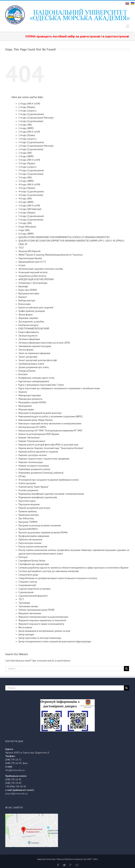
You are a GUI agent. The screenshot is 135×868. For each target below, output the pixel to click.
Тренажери (24, 603)
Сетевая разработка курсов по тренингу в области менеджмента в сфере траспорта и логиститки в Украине (73, 568)
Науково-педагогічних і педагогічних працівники (44, 459)
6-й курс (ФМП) (26, 234)
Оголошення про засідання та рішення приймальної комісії (49, 480)
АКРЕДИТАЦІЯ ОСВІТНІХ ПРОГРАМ (36, 279)
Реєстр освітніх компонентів (33, 547)
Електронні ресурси (28, 325)
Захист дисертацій (28, 357)
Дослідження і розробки (31, 322)
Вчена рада (25, 304)
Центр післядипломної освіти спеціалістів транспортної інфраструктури (55, 642)
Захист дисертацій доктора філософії (38, 360)
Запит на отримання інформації (34, 353)
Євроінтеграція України (30, 258)
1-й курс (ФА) (25, 125)
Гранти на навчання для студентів (36, 308)
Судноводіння (26, 592)
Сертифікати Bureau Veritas (32, 561)
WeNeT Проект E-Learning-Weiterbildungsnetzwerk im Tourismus (51, 255)
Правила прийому (28, 511)
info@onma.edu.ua (15, 770)
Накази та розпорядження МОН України (39, 434)
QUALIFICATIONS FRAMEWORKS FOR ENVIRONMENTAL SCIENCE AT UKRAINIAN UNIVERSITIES (64, 237)
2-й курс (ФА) (25, 153)
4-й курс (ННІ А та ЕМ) (29, 184)
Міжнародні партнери (30, 395)
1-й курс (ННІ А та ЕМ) (29, 104)
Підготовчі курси (27, 501)
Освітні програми (27, 483)
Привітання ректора (29, 515)
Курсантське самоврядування (34, 381)
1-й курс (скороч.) (28, 111)
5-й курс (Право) (27, 213)
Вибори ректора (27, 300)
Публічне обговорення (30, 540)
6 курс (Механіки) (27, 227)
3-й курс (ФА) (25, 177)
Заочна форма (26, 350)
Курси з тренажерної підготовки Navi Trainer (41, 385)
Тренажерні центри (28, 606)
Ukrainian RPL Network (29, 251)
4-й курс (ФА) (25, 199)
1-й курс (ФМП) (26, 128)
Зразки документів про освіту (34, 367)
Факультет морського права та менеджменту (41, 624)
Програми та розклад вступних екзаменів (40, 525)
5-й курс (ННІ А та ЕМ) (29, 206)
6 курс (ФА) (24, 230)
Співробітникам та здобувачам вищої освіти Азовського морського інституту (58, 578)
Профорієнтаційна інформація (34, 536)
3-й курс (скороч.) (28, 167)
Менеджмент (25, 406)
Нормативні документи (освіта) (34, 469)
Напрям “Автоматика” (29, 438)
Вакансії (23, 297)
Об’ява (22, 476)
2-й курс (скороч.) (28, 139)
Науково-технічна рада (31, 462)
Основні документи (28, 490)
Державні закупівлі (28, 318)
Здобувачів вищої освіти (31, 364)
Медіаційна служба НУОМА (32, 402)
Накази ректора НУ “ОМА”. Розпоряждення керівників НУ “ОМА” (51, 431)
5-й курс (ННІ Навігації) (30, 209)
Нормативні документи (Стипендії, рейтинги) (41, 473)
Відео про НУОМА (28, 290)
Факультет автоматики (30, 613)
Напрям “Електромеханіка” (32, 441)
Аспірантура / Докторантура (33, 283)
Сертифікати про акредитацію (34, 564)
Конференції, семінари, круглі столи (36, 378)
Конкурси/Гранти (27, 371)
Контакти (23, 374)
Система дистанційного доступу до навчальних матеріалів (49, 571)
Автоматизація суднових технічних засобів (41, 269)
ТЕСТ (21, 599)
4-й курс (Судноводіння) (31, 192)
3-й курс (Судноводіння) (31, 170)
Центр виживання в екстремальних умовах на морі (44, 631)
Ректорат (23, 557)
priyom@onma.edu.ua (16, 794)
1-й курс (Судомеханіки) (31, 121)
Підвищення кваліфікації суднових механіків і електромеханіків (51, 494)
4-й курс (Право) (27, 188)
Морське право (26, 409)
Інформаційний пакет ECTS (32, 262)
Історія (22, 265)
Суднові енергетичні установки (34, 589)
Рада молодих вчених (30, 543)
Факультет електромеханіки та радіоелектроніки (43, 617)
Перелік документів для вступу (34, 508)
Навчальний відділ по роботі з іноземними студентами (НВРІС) (51, 417)
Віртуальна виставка (29, 293)
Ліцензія (23, 392)
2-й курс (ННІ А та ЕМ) (29, 132)
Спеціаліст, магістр (28, 582)
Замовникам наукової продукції (35, 346)
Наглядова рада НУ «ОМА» (32, 427)
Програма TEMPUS (28, 522)
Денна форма (25, 315)
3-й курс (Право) (27, 163)
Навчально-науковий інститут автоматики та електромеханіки (50, 424)
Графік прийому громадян (32, 311)
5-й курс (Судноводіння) (31, 216)
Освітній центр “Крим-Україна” (34, 487)
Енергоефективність (29, 332)
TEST (21, 248)
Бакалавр (23, 286)
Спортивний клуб (27, 585)
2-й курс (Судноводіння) (31, 142)
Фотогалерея (25, 627)
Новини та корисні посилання (34, 466)
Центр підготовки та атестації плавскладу (40, 638)
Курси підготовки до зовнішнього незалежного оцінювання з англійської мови (59, 388)
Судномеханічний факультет (33, 596)
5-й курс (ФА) (25, 223)
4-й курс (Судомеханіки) (31, 195)
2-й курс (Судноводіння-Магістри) (36, 146)
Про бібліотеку (26, 518)
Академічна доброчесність (32, 276)
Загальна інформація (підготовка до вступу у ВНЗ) (44, 343)
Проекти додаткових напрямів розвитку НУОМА (43, 533)
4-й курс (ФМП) (26, 202)
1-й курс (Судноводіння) (31, 114)
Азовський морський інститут (33, 272)
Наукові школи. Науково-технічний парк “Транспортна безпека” (51, 448)
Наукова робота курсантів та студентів (38, 452)
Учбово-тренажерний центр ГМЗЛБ (36, 610)
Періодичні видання (29, 504)
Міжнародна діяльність (30, 399)
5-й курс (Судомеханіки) (31, 220)
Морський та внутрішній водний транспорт (40, 413)
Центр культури (26, 634)
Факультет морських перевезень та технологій (42, 620)
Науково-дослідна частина (33, 455)
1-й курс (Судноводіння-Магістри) (36, 118)
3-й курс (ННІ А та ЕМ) (29, 160)
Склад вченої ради (28, 575)
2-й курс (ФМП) (26, 156)
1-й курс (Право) (27, 107)
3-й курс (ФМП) (26, 181)
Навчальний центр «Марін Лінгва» (36, 420)
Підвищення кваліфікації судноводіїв (38, 497)
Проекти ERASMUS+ (28, 529)
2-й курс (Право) (27, 135)
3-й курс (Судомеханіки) (31, 174)
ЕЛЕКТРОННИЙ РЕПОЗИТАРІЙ (34, 329)
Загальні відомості (28, 336)
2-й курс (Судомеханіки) (31, 149)
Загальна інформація (29, 339)
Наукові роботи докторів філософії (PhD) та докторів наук (48, 445)
